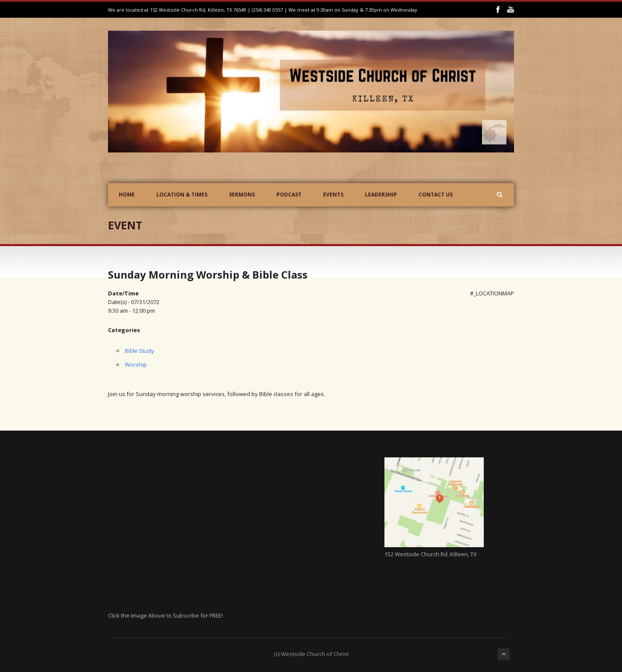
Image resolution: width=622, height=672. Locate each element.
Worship (136, 365)
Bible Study (140, 351)
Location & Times (182, 195)
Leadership (381, 195)
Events (333, 195)
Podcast (289, 195)
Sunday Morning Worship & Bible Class (208, 274)
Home (127, 195)
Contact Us (436, 195)
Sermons (242, 195)
